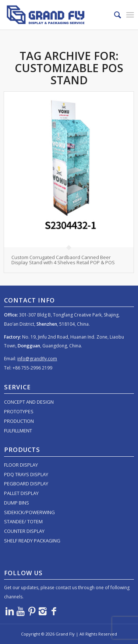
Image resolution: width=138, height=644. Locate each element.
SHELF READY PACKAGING (32, 541)
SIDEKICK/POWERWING (29, 512)
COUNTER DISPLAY (24, 531)
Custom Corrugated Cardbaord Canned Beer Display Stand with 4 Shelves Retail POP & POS (63, 260)
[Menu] (130, 15)
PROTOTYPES (19, 411)
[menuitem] (114, 15)
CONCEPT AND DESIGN (29, 402)
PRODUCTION (19, 421)
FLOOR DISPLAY (21, 465)
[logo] (56, 15)
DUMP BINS (17, 503)
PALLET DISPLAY (21, 493)
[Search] (114, 15)
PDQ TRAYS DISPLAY (26, 474)
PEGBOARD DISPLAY (26, 484)
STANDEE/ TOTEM (23, 521)
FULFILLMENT (18, 431)
